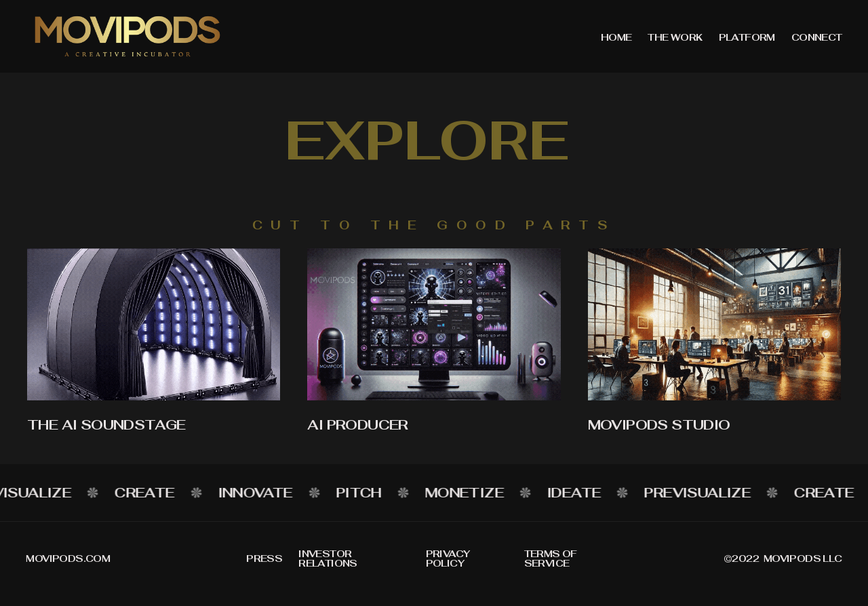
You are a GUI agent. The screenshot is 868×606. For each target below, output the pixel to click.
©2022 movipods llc (783, 558)
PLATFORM (747, 37)
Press (264, 558)
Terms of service (551, 558)
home (616, 37)
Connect (817, 37)
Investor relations (328, 558)
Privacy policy (448, 558)
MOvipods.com (68, 558)
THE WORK (675, 37)
